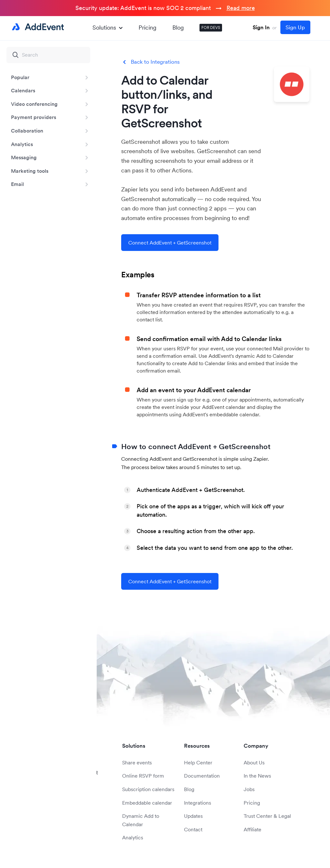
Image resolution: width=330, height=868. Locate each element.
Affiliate (252, 829)
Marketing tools (30, 171)
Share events (137, 762)
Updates (193, 816)
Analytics (22, 144)
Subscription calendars (148, 789)
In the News (257, 776)
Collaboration (27, 131)
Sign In (261, 27)
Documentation (202, 776)
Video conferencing (34, 104)
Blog (178, 28)
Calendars (23, 90)
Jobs (249, 789)
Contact (193, 829)
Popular (20, 77)
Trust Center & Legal (267, 816)
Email (17, 184)
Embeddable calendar (147, 803)
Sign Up (295, 27)
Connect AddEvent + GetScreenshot (170, 243)
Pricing (147, 28)
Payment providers (34, 117)
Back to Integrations (155, 62)
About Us (254, 762)
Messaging (24, 157)
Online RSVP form (143, 776)
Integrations (198, 803)
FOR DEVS (211, 28)
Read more (241, 8)
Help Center (198, 762)
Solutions (107, 28)
